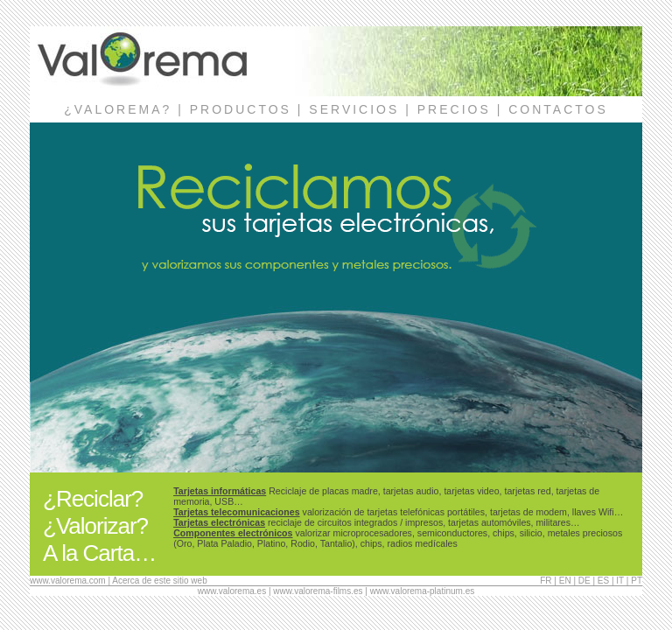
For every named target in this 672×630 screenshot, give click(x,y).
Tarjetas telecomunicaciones (236, 512)
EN (565, 581)
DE (584, 581)
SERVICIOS (354, 109)
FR (546, 581)
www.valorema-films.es (318, 591)
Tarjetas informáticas (220, 491)
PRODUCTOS (241, 109)
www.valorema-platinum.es (423, 591)
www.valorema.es (232, 591)
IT (620, 581)
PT (637, 581)
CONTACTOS (558, 109)
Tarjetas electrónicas (219, 522)
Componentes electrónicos (233, 533)
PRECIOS (454, 109)
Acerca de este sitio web (159, 581)
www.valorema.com (68, 581)
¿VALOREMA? (118, 109)
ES (603, 581)
